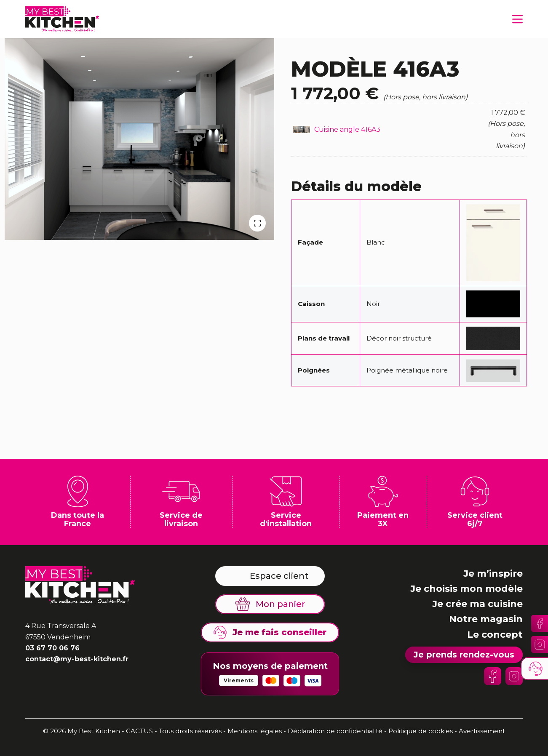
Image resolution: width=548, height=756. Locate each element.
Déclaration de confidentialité (336, 731)
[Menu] (517, 19)
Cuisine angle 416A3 (347, 129)
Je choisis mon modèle (466, 589)
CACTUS (139, 731)
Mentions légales (255, 731)
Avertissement (482, 731)
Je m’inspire (493, 574)
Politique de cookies (421, 731)
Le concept (495, 635)
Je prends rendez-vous (464, 655)
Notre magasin (486, 619)
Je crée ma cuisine (477, 604)
